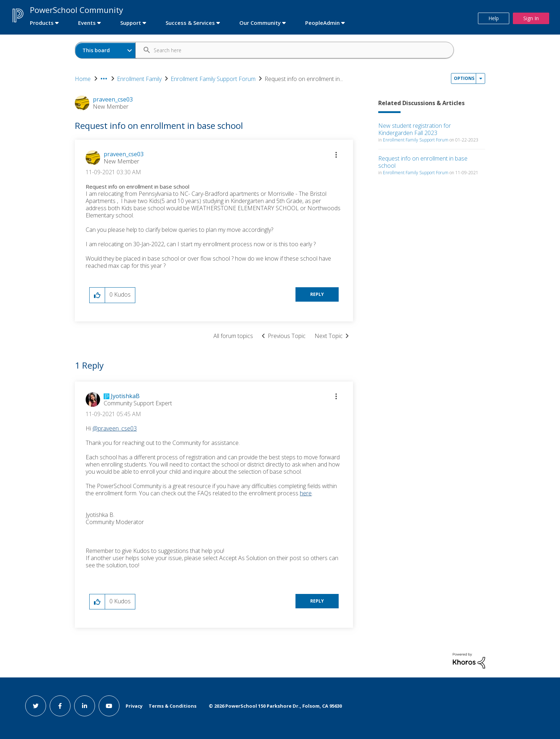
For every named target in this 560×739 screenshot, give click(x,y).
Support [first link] (131, 23)
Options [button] (464, 78)
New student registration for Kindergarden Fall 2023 (415, 129)
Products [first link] (42, 23)
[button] (336, 155)
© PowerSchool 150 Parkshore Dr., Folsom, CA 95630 (275, 706)
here (306, 493)
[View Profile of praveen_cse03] (124, 154)
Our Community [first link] (260, 23)
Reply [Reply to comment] (317, 601)
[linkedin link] (85, 706)
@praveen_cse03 (115, 428)
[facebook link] (60, 706)
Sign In (531, 18)
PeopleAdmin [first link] (322, 23)
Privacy (134, 706)
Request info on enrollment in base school (423, 162)
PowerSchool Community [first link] (76, 10)
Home (83, 79)
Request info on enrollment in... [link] (304, 79)
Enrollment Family (139, 79)
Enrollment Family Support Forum (213, 79)
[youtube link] (109, 706)
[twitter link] (36, 706)
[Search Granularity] (106, 50)
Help (494, 18)
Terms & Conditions (173, 706)
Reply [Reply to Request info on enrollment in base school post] (317, 294)
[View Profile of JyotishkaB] (125, 396)
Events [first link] (87, 23)
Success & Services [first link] (190, 23)
